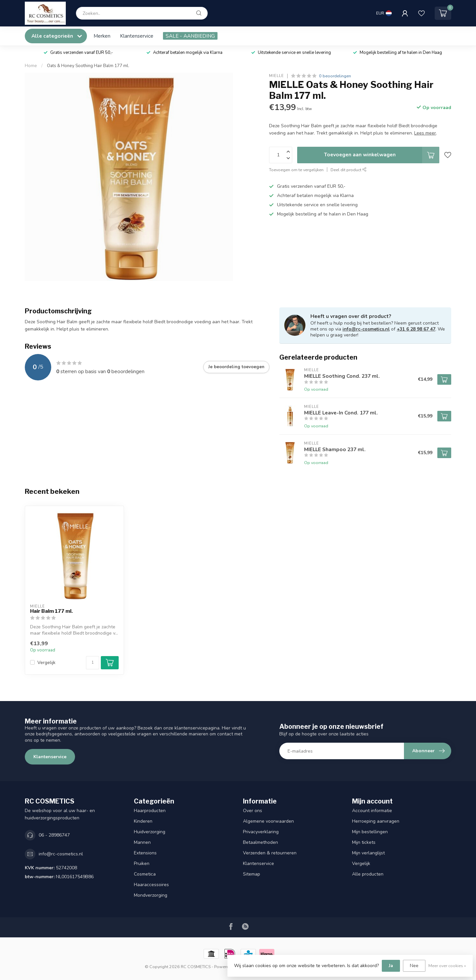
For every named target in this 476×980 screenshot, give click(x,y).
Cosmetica (145, 874)
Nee (414, 966)
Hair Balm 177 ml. (51, 611)
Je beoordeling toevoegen (236, 367)
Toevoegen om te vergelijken (296, 170)
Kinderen (143, 821)
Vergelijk (46, 663)
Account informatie (372, 811)
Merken (102, 36)
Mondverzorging (151, 895)
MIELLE (277, 76)
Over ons (253, 811)
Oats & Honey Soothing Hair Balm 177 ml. (88, 66)
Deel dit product (349, 170)
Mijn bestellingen (370, 832)
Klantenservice (137, 36)
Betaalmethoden (260, 842)
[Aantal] (93, 663)
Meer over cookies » (447, 966)
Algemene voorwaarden (268, 821)
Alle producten (368, 874)
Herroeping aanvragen (376, 821)
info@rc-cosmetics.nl (366, 329)
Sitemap (252, 874)
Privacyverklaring (261, 832)
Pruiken (142, 863)
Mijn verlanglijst (368, 853)
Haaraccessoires (151, 885)
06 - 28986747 (54, 835)
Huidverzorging (150, 832)
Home (31, 66)
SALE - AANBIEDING (190, 36)
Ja (391, 966)
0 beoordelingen (335, 76)
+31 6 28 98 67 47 (416, 329)
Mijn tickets (364, 842)
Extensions (145, 853)
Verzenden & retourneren (270, 853)
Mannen (142, 842)
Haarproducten (150, 811)
